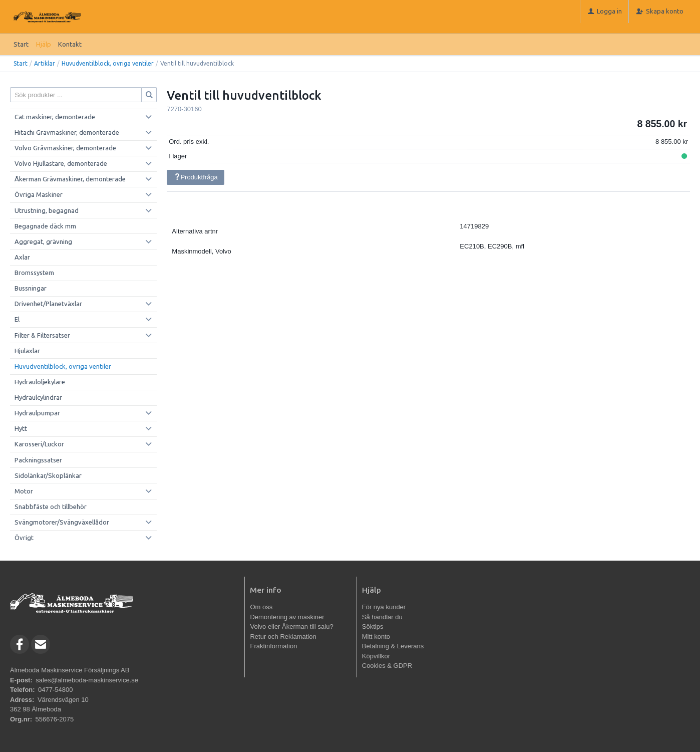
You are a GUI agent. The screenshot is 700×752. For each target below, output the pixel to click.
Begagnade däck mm (45, 226)
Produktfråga (196, 177)
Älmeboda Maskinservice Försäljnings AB (70, 670)
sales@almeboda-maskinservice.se (87, 680)
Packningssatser (38, 460)
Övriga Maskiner (39, 194)
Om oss (261, 607)
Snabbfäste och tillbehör (51, 507)
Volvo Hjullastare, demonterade (61, 163)
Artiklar (45, 63)
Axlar (22, 257)
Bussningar (31, 288)
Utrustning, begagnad (47, 210)
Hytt (21, 428)
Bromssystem (34, 273)
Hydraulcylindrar (38, 397)
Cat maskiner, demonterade (55, 117)
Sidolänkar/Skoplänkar (48, 475)
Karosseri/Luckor (39, 444)
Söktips (373, 626)
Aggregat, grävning (43, 241)
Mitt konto (376, 637)
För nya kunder (384, 607)
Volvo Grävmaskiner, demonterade (65, 148)
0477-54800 (55, 690)
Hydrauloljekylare (40, 382)
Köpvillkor (376, 656)
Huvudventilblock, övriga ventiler (108, 63)
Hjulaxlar (27, 351)
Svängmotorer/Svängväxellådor (62, 522)
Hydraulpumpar (37, 413)
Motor (24, 491)
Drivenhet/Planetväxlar (48, 304)
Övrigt (24, 538)
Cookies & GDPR (387, 666)
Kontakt (70, 44)
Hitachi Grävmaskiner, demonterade (67, 132)
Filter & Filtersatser (42, 335)
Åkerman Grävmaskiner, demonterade (70, 179)
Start (21, 44)
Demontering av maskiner (287, 617)
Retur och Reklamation (283, 637)
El (17, 319)
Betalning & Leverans (393, 646)
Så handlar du (382, 617)
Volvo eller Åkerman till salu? (291, 626)
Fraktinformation (273, 646)
